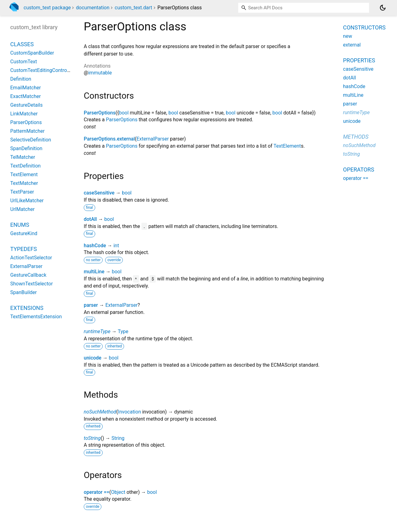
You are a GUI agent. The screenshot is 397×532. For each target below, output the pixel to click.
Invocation (129, 412)
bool (124, 113)
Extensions (27, 308)
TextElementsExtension (36, 317)
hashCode (95, 246)
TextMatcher (24, 183)
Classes (22, 44)
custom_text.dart (134, 8)
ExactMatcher (25, 96)
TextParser (22, 192)
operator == (97, 492)
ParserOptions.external (109, 139)
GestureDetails (26, 105)
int (116, 246)
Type (123, 331)
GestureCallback (28, 275)
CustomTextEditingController (42, 70)
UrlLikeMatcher (27, 201)
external (352, 45)
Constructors (364, 27)
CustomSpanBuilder (32, 53)
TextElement (287, 146)
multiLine (94, 272)
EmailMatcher (26, 88)
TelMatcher (23, 157)
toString (92, 438)
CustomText (24, 62)
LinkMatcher (24, 114)
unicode (93, 358)
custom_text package (47, 8)
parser (91, 305)
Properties (359, 60)
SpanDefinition (26, 148)
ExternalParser (153, 139)
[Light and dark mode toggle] (383, 8)
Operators (359, 170)
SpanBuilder (24, 292)
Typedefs (24, 249)
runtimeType (97, 331)
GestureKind (24, 233)
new (348, 36)
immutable (100, 73)
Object (118, 492)
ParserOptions (100, 113)
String (118, 438)
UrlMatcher (22, 209)
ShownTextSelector (31, 284)
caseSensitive (99, 193)
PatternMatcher (27, 131)
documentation (93, 8)
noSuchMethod (100, 412)
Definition (21, 79)
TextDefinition (25, 166)
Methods (356, 137)
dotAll (90, 219)
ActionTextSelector (31, 258)
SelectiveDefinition (31, 140)
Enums (20, 225)
